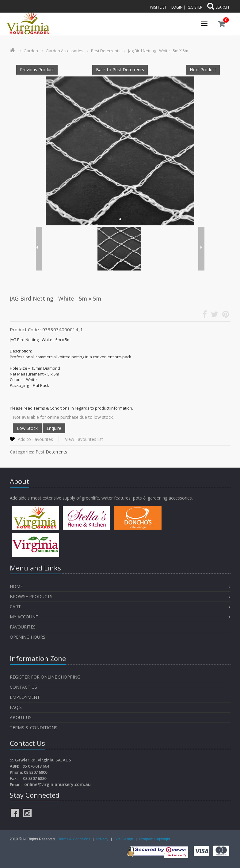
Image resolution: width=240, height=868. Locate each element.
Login (177, 7)
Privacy (103, 839)
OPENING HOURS (28, 637)
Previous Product (37, 70)
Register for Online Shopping (45, 677)
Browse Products (31, 596)
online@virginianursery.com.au (57, 784)
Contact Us (23, 687)
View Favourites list (84, 439)
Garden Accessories (65, 51)
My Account (24, 617)
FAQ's (16, 707)
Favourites (23, 627)
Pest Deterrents (106, 51)
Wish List (158, 7)
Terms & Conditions (34, 728)
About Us (21, 717)
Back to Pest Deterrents (120, 70)
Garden (31, 51)
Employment (25, 697)
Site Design (124, 839)
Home (16, 586)
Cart (15, 607)
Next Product (203, 70)
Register (194, 7)
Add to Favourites (35, 439)
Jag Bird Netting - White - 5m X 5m (158, 51)
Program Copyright (155, 839)
